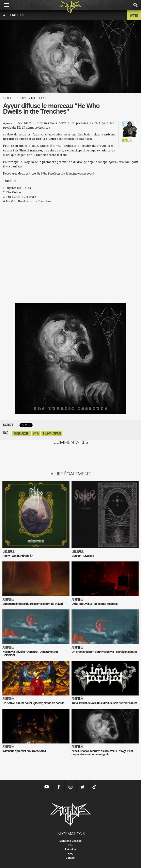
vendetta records (21, 433)
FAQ (71, 854)
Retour (134, 16)
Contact (70, 858)
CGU (71, 845)
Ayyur (36, 433)
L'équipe (71, 849)
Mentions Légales (70, 841)
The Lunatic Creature (52, 433)
